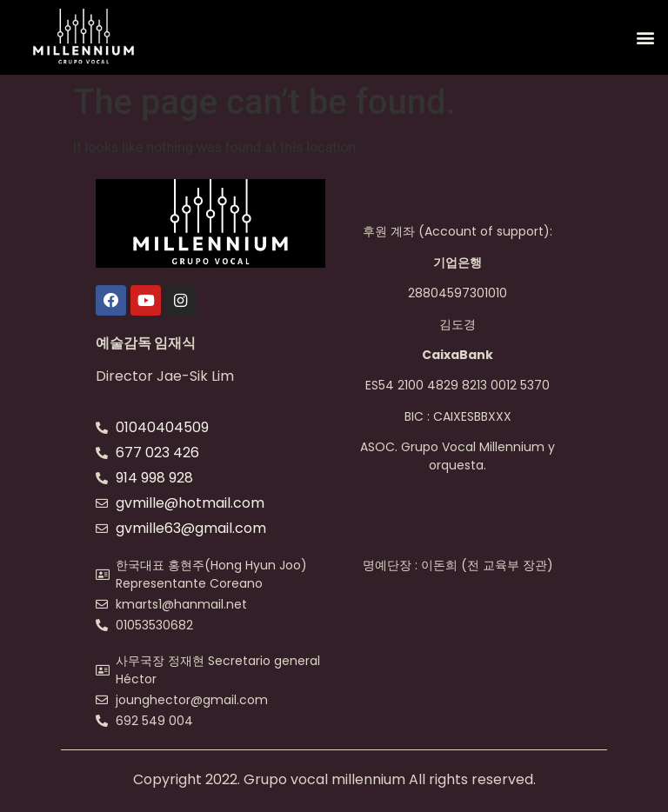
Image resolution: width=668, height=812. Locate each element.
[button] (645, 38)
